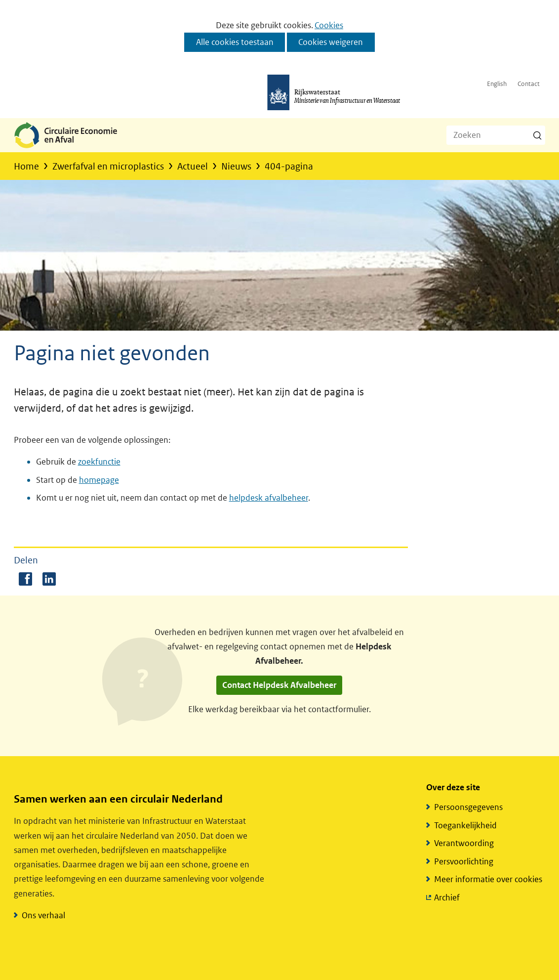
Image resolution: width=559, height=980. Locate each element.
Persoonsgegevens (468, 807)
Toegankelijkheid (465, 825)
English (497, 84)
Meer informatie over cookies (488, 879)
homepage (99, 480)
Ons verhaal (43, 915)
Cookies (329, 25)
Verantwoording (464, 843)
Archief (447, 898)
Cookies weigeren (331, 42)
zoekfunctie (99, 462)
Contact (529, 84)
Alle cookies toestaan (235, 42)
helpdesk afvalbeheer (269, 498)
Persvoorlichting (464, 861)
